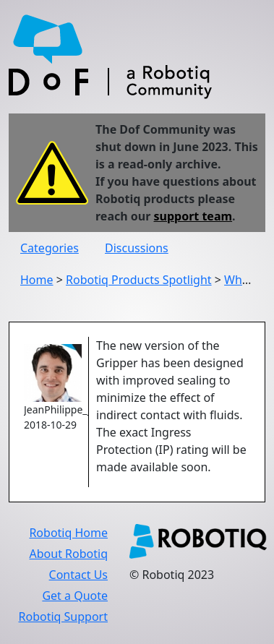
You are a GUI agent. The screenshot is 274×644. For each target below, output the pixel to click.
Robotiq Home (68, 533)
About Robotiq (69, 554)
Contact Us (78, 575)
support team (193, 216)
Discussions (137, 248)
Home (37, 280)
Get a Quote (75, 596)
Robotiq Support (63, 617)
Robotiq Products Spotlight (139, 280)
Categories (50, 248)
